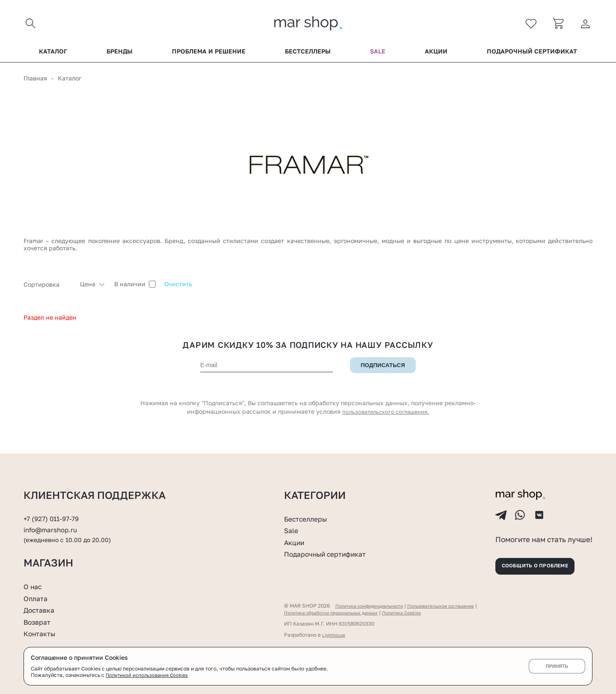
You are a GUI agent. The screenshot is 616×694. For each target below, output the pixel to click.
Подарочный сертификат (532, 55)
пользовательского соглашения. (386, 416)
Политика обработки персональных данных (339, 612)
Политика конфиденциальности (375, 606)
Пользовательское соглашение (459, 606)
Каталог (53, 55)
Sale (378, 55)
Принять (557, 666)
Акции (436, 55)
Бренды (120, 55)
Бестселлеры (308, 55)
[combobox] (47, 288)
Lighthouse (336, 635)
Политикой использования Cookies (149, 675)
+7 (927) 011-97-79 (54, 509)
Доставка (41, 610)
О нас (34, 586)
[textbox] (47, 288)
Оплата (37, 598)
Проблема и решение (209, 55)
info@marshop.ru (54, 520)
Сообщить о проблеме (543, 564)
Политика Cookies (421, 612)
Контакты (42, 633)
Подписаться (383, 369)
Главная (35, 82)
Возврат (39, 622)
